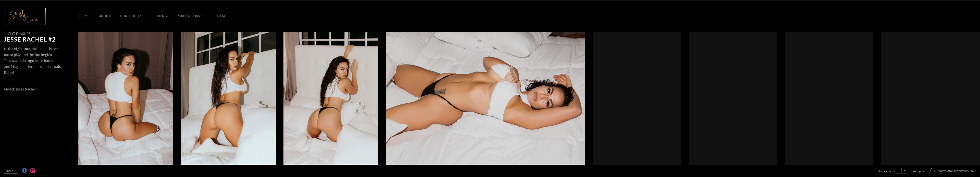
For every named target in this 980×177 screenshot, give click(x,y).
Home (84, 16)
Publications (189, 16)
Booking (159, 16)
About (105, 16)
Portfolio (130, 16)
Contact (220, 16)
